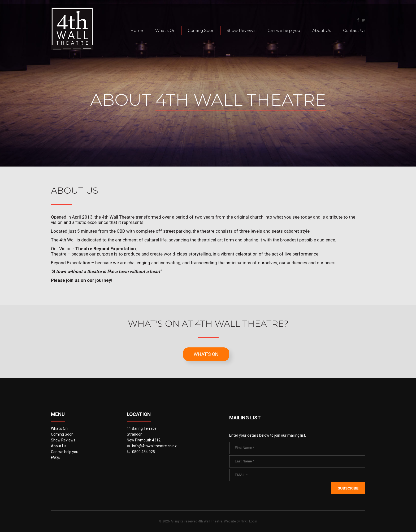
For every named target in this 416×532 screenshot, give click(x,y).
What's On (165, 30)
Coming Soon (201, 30)
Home (137, 30)
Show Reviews (241, 30)
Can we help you (284, 30)
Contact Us (354, 30)
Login (253, 521)
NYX (244, 521)
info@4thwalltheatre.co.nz (154, 446)
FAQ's (56, 458)
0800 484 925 (144, 452)
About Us (322, 30)
